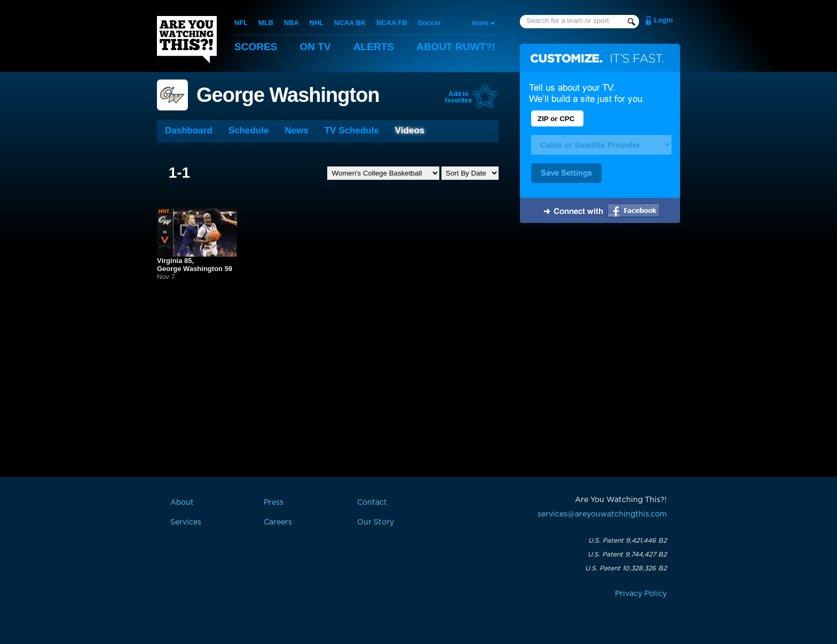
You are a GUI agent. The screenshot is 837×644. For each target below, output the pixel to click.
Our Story (376, 522)
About (456, 47)
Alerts (374, 47)
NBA (291, 23)
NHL (317, 23)
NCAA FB (392, 23)
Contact (372, 503)
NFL (241, 23)
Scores (256, 47)
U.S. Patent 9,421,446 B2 (627, 540)
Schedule (249, 130)
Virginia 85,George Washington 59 (195, 265)
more (480, 23)
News (296, 130)
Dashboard (189, 130)
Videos (410, 130)
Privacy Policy (641, 594)
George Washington (288, 95)
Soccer (429, 23)
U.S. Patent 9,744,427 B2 (627, 554)
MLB (266, 23)
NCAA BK (350, 23)
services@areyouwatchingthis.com (602, 514)
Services (186, 522)
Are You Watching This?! (187, 39)
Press (274, 503)
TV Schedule (352, 130)
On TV (315, 47)
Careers (278, 522)
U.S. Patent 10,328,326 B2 (626, 568)
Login (663, 20)
